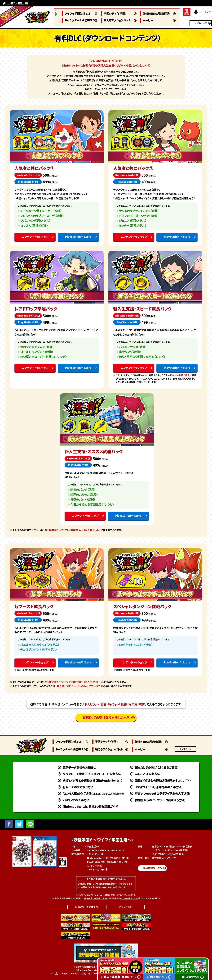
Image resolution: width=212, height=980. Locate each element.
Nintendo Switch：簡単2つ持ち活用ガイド (90, 806)
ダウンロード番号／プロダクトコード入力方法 (92, 774)
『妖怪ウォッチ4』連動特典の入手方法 (158, 787)
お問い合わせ (126, 907)
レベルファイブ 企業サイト (87, 907)
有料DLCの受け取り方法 (78, 787)
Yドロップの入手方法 (76, 800)
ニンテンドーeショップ (35, 237)
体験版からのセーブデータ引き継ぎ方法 (160, 800)
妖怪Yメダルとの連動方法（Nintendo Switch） (93, 780)
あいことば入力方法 (147, 774)
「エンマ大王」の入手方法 (94, 793)
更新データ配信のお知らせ (79, 767)
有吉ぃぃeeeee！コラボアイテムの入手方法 (162, 793)
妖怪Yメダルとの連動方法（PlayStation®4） (163, 780)
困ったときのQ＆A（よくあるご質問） (157, 767)
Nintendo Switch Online (96, 898)
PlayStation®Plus (129, 898)
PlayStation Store (78, 237)
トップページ (201, 23)
